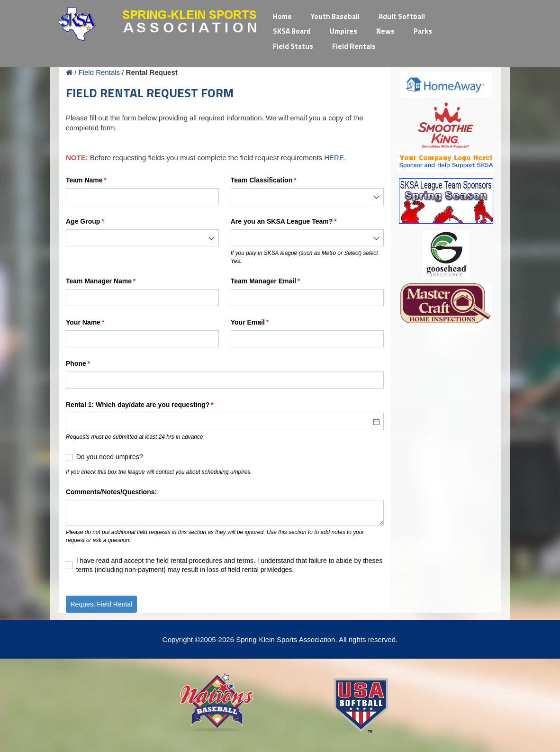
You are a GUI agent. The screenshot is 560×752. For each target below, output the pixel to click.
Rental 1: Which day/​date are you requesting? (153, 405)
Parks (423, 31)
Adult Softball (402, 16)
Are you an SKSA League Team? (297, 222)
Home (282, 16)
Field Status (293, 46)
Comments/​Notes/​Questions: (111, 492)
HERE (334, 158)
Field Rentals (354, 46)
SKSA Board (292, 31)
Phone (91, 364)
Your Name (99, 323)
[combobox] (307, 197)
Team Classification (277, 181)
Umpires (343, 31)
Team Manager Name (114, 281)
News (385, 31)
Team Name (100, 181)
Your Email (263, 323)
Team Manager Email (279, 281)
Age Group (99, 222)
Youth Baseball (335, 16)
